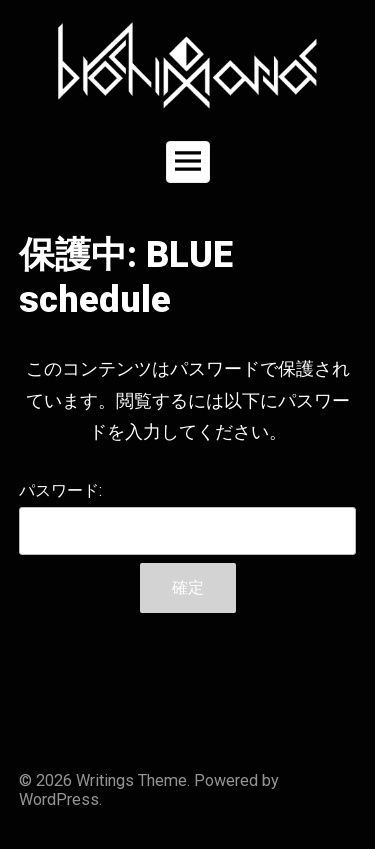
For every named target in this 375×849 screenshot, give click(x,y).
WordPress (59, 799)
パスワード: (188, 518)
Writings (105, 780)
